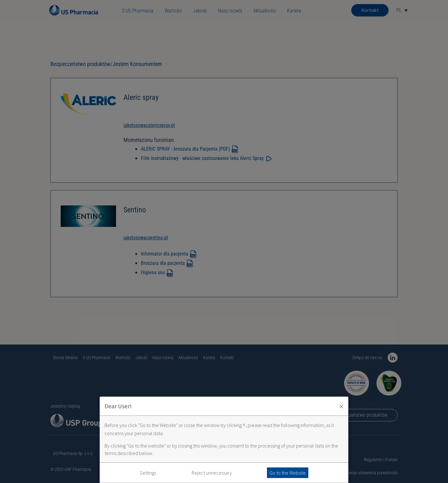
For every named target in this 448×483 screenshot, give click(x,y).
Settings (148, 473)
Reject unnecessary (212, 473)
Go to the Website (288, 473)
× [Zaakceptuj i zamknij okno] (341, 406)
